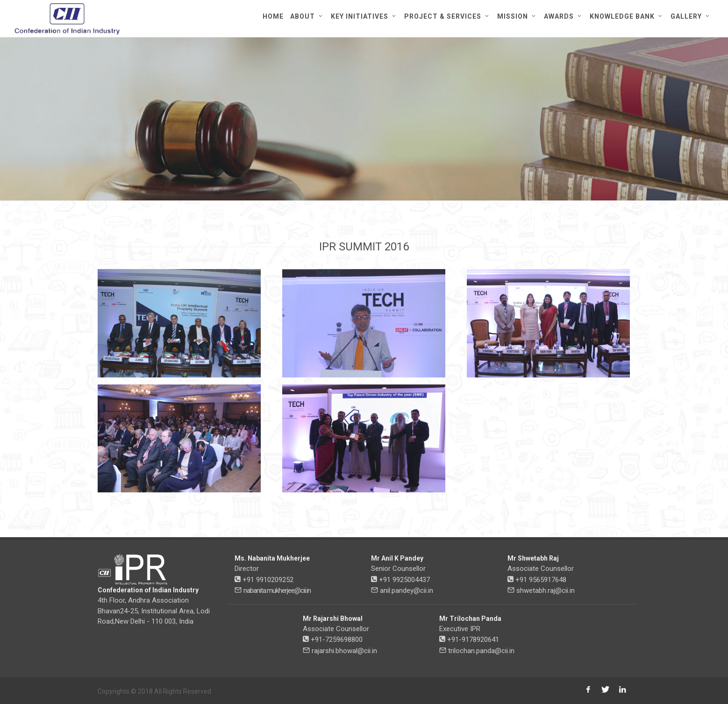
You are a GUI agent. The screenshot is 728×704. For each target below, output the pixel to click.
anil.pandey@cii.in (407, 590)
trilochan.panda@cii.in (481, 651)
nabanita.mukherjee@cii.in (277, 590)
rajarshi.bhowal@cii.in (344, 651)
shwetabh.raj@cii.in (546, 590)
